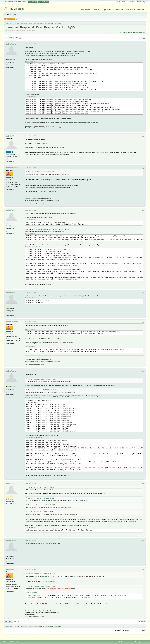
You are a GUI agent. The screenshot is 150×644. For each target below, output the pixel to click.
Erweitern (39, 247)
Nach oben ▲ (144, 642)
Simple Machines (17, 642)
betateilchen (13, 168)
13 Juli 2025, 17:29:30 (31, 210)
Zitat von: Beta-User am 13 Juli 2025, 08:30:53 (41, 172)
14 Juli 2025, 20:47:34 (31, 483)
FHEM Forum (16, 9)
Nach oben (9, 621)
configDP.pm (45, 396)
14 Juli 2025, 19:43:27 (31, 371)
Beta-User (12, 136)
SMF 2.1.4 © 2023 (8, 642)
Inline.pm (37, 507)
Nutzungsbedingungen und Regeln (130, 642)
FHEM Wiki (131, 9)
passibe (11, 483)
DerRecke (12, 44)
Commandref (118, 9)
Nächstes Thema (139, 32)
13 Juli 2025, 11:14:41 (31, 168)
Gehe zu (117, 630)
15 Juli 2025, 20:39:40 (31, 569)
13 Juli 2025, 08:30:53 (31, 136)
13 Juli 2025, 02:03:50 (31, 44)
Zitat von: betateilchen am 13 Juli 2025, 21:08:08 (42, 379)
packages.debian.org (117, 522)
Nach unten (9, 38)
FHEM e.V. (142, 9)
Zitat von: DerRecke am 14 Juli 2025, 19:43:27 (41, 487)
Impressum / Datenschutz (92, 9)
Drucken (142, 38)
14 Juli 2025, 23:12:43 (31, 540)
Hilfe (119, 642)
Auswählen (32, 61)
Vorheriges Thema (126, 32)
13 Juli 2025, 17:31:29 (31, 293)
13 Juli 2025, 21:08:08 (31, 322)
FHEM (108, 9)
